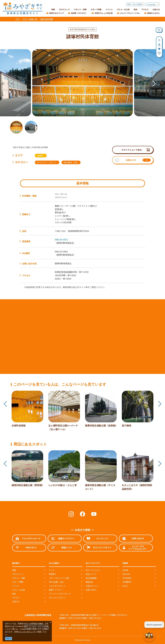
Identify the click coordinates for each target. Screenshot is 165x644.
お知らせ (16, 602)
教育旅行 (53, 574)
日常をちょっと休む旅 (104, 13)
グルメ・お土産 (19, 590)
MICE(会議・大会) (56, 582)
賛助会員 (89, 582)
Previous (8, 80)
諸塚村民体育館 (47, 19)
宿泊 (14, 594)
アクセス (16, 598)
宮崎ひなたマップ (56, 13)
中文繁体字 (127, 582)
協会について (91, 574)
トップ (52, 570)
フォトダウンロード (57, 586)
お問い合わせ (91, 590)
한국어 (125, 586)
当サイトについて (93, 570)
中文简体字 (127, 578)
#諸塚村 (40, 156)
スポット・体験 (19, 578)
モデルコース (18, 574)
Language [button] (151, 4)
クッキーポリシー (27, 632)
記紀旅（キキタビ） (79, 13)
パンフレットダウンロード (60, 594)
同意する (9, 639)
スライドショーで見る (132, 150)
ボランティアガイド (57, 598)
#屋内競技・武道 (70, 162)
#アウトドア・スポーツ (46, 162)
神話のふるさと (154, 13)
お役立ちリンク (92, 586)
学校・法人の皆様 (134, 4)
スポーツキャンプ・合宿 (59, 578)
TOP (17, 19)
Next (152, 80)
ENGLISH (126, 574)
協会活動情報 (91, 578)
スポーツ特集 (18, 582)
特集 (14, 570)
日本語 (125, 570)
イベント (16, 586)
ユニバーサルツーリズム (130, 13)
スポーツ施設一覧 (30, 19)
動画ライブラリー (56, 590)
